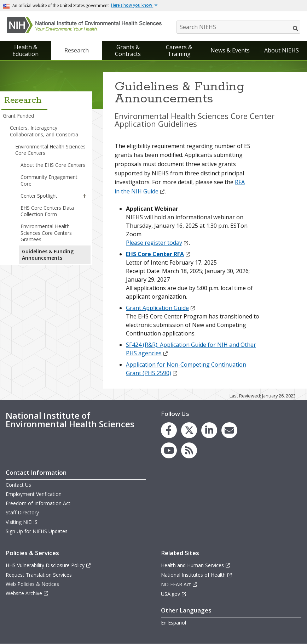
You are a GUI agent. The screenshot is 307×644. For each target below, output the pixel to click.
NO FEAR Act (179, 584)
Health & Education (25, 50)
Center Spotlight (39, 196)
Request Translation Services (39, 575)
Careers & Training (179, 50)
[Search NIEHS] (238, 27)
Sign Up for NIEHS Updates (37, 531)
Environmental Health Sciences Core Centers (50, 150)
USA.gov (174, 594)
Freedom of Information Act (38, 503)
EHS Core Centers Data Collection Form (47, 211)
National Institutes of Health (197, 575)
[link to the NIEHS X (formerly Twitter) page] (189, 430)
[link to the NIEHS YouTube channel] (169, 450)
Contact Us (18, 485)
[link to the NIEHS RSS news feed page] (189, 450)
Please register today (157, 243)
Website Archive (27, 593)
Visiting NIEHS (22, 522)
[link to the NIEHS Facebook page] (169, 430)
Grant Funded (18, 116)
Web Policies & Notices (32, 584)
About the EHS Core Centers (53, 165)
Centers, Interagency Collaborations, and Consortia (44, 131)
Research (77, 50)
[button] (85, 196)
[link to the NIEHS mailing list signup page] (229, 430)
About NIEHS (282, 50)
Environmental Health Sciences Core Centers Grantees (46, 233)
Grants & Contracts (128, 50)
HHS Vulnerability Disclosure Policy (48, 565)
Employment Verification (34, 494)
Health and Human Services (196, 565)
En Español (173, 623)
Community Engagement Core (49, 180)
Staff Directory (22, 512)
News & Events (230, 50)
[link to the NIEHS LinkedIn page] (209, 430)
